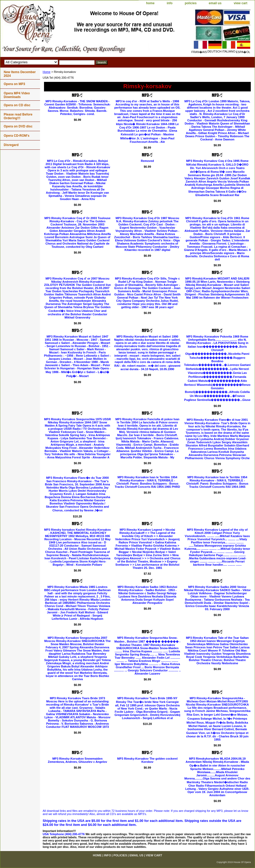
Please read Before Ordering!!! (18, 116)
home (150, 3)
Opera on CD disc (17, 105)
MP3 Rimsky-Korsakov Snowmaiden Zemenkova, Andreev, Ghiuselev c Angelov (77, 760)
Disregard (11, 145)
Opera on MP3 (14, 84)
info (170, 3)
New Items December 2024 (20, 74)
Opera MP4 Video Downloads (17, 95)
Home (47, 72)
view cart (241, 3)
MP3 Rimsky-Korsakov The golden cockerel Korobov (147, 760)
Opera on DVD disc (18, 126)
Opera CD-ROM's (17, 136)
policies (191, 3)
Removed (147, 161)
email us (215, 3)
